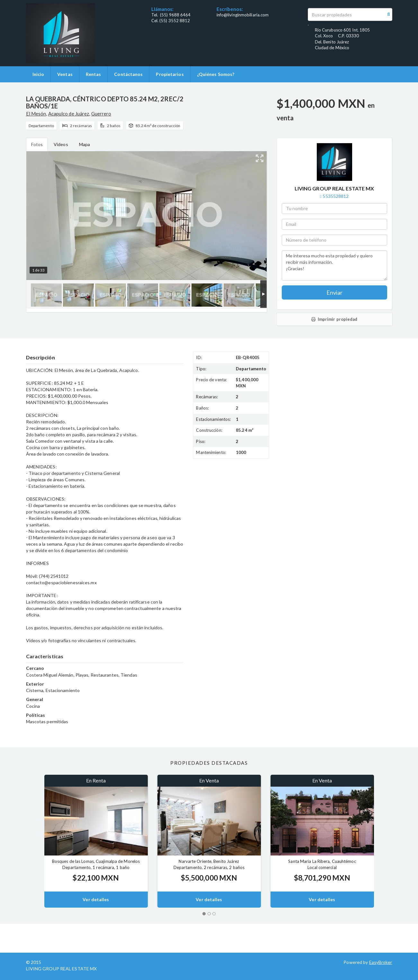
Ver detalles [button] (96, 899)
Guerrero (101, 114)
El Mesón (36, 114)
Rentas (93, 74)
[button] (35, 841)
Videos (61, 144)
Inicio (38, 74)
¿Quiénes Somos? (216, 74)
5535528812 (336, 196)
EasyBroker (381, 962)
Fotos (37, 144)
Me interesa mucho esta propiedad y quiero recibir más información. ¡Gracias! (334, 265)
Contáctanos (128, 74)
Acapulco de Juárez (69, 114)
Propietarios (170, 74)
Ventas (65, 74)
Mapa (84, 144)
